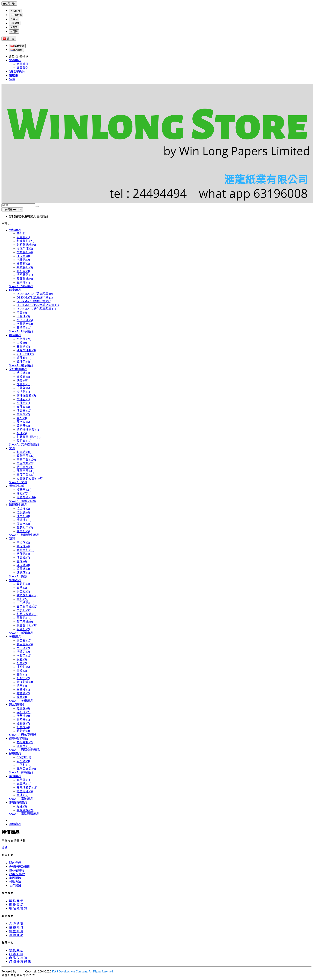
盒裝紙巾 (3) (25, 527)
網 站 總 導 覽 (18, 908)
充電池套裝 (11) (27, 787)
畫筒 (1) (22, 674)
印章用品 (15, 290)
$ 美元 (14, 27)
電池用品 (15, 776)
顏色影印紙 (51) (27, 625)
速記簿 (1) (23, 573)
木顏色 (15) (24, 656)
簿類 (12, 539)
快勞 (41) (22, 380)
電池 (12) (22, 795)
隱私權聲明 (17, 870)
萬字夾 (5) (23, 422)
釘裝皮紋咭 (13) (27, 614)
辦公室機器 (17, 705)
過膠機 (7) (23, 723)
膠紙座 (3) (23, 271)
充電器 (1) (23, 780)
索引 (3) (22, 418)
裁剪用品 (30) (25, 471)
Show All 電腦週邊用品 (24, 814)
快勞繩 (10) (24, 384)
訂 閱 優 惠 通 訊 (20, 962)
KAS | (21, 971)
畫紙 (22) (22, 599)
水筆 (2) (22, 663)
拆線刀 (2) (23, 652)
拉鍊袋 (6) (23, 388)
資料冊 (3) (23, 426)
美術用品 (15, 637)
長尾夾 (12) (24, 441)
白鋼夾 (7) (23, 414)
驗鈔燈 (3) (23, 731)
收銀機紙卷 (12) (27, 595)
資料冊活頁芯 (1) (28, 429)
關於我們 (15, 863)
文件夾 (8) (23, 407)
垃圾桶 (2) (23, 509)
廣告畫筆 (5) (25, 644)
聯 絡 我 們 (16, 901)
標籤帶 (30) (24, 490)
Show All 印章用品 (21, 331)
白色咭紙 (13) (25, 603)
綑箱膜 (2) (23, 264)
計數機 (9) (23, 716)
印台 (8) (22, 313)
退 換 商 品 (16, 905)
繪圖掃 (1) (23, 689)
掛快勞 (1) (23, 392)
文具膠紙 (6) (25, 252)
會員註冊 (23, 64)
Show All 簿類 (18, 576)
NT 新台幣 (16, 15)
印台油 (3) (23, 316)
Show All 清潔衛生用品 (24, 535)
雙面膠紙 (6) (25, 279)
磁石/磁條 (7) (25, 354)
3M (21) (22, 233)
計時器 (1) (23, 720)
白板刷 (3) (23, 346)
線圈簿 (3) (23, 569)
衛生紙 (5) (23, 531)
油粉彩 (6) (23, 667)
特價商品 (15, 824)
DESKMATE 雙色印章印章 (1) (36, 309)
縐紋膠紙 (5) (25, 267)
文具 (12, 448)
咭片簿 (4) (23, 373)
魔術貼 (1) (23, 282)
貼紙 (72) (22, 493)
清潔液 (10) (24, 520)
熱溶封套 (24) (25, 742)
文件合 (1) (23, 403)
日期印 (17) (24, 328)
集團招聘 (15, 878)
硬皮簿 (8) (23, 565)
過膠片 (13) (24, 746)
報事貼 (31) (24, 452)
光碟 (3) (22, 806)
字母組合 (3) (25, 324)
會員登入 (23, 68)
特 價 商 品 (16, 935)
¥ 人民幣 (15, 11)
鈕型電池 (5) (25, 791)
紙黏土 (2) (23, 678)
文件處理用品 (18, 369)
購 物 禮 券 (16, 928)
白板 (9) (22, 343)
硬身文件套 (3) (26, 350)
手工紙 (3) (23, 591)
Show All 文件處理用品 (24, 444)
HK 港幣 (15, 23)
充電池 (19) (24, 784)
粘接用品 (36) (25, 467)
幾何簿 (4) (23, 546)
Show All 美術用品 (21, 701)
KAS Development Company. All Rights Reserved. (83, 971)
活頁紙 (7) (23, 558)
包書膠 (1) (23, 237)
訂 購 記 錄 (16, 954)
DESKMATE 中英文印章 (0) (35, 294)
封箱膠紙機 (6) (26, 245)
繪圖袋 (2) (23, 693)
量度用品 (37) (25, 475)
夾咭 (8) (22, 588)
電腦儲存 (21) (25, 810)
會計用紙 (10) (25, 550)
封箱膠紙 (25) (25, 241)
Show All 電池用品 (21, 799)
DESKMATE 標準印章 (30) (34, 301)
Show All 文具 (18, 482)
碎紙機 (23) (24, 712)
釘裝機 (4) (23, 727)
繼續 (5, 848)
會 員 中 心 (16, 950)
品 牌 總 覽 (16, 924)
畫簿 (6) (22, 561)
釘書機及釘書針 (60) (30, 478)
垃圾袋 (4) (23, 512)
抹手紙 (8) (23, 516)
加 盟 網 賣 (16, 931)
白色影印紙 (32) (27, 607)
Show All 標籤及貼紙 (23, 501)
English (16, 50)
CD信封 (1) (24, 757)
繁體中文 (17, 46)
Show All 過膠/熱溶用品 (24, 750)
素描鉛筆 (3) (25, 682)
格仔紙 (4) (23, 554)
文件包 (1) (23, 399)
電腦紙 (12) (24, 618)
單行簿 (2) (23, 542)
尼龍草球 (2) (25, 248)
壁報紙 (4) (23, 584)
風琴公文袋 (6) (26, 769)
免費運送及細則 (20, 867)
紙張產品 (15, 580)
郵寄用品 (15, 754)
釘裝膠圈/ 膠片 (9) (28, 437)
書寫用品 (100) (26, 460)
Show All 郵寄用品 (21, 772)
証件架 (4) (23, 362)
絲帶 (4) (22, 686)
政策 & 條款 (17, 874)
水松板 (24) (24, 339)
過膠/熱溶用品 (18, 738)
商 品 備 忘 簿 (18, 958)
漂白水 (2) (23, 524)
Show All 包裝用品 (21, 286)
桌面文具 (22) (25, 463)
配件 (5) (22, 433)
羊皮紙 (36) (24, 610)
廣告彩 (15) (24, 640)
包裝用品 (15, 230)
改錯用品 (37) (25, 456)
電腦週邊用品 (18, 803)
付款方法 (15, 882)
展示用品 (15, 335)
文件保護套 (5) (26, 395)
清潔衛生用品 (18, 505)
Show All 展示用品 (21, 365)
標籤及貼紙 (17, 486)
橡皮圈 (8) (23, 256)
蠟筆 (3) (22, 697)
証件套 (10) (24, 358)
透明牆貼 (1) (25, 275)
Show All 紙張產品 (21, 633)
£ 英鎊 (14, 32)
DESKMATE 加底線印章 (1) (35, 297)
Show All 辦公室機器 (23, 735)
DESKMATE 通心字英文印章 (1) (38, 305)
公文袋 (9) (23, 761)
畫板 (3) (22, 671)
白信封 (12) (24, 765)
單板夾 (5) (23, 377)
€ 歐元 (14, 19)
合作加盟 (15, 885)
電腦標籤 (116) (26, 497)
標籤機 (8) (23, 708)
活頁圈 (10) (24, 411)
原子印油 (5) (25, 320)
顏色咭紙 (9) (25, 622)
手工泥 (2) (23, 648)
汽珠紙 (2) (23, 260)
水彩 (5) (22, 659)
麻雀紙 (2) (23, 629)
